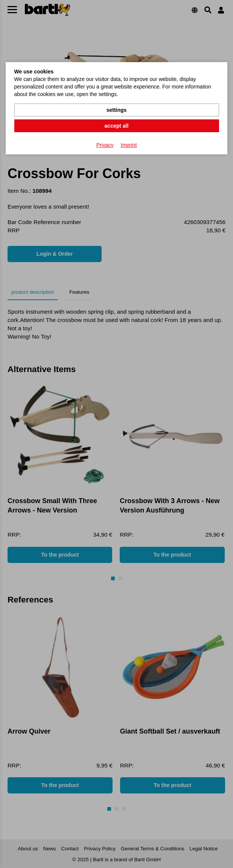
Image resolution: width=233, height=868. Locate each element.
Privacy (105, 145)
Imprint (129, 145)
